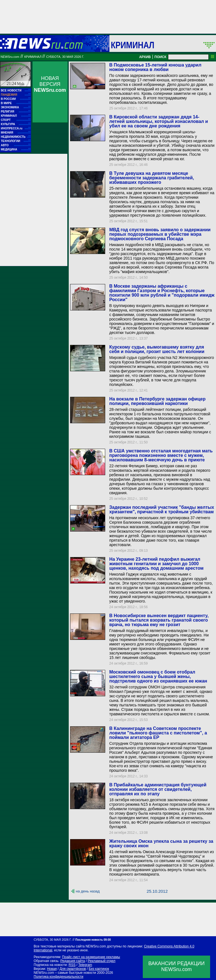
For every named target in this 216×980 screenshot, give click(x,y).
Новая (52, 969)
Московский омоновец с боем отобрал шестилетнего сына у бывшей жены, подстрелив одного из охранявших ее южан (158, 676)
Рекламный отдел (102, 961)
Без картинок (99, 969)
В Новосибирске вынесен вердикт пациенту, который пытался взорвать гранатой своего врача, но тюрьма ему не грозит (159, 620)
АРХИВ (145, 57)
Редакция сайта (73, 961)
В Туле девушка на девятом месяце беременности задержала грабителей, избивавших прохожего (151, 178)
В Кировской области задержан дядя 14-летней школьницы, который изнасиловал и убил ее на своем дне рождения (158, 121)
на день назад (88, 891)
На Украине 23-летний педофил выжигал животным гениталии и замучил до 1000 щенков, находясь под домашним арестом (156, 564)
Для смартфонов (73, 969)
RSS (72, 965)
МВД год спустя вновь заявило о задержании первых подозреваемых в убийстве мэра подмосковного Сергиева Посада (160, 234)
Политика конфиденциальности (58, 977)
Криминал (133, 45)
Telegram (85, 965)
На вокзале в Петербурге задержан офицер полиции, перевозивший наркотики (157, 401)
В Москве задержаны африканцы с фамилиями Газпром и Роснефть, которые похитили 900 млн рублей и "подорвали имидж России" (162, 293)
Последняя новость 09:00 (93, 940)
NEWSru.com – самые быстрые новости (65, 973)
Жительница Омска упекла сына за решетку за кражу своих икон (161, 843)
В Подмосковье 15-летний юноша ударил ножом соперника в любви (155, 67)
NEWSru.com (10, 57)
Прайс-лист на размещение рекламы (91, 957)
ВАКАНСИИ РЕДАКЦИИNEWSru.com (177, 966)
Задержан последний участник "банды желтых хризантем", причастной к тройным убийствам (162, 510)
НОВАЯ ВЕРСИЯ (50, 84)
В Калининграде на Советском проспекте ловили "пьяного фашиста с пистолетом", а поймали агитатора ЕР (158, 733)
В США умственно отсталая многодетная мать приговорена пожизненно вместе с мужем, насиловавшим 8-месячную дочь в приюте (161, 455)
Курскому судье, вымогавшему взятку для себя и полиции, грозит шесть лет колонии (157, 349)
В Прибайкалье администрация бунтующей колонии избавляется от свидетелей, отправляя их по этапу (158, 789)
